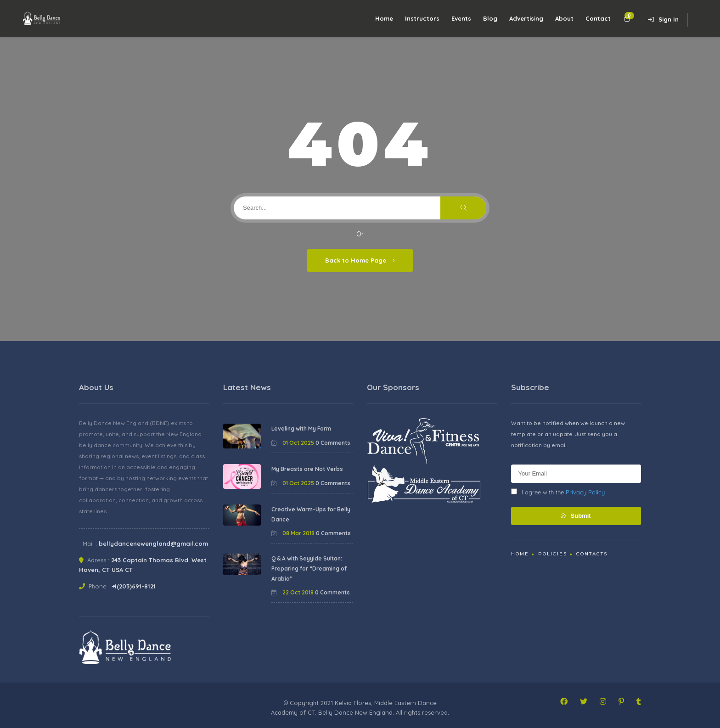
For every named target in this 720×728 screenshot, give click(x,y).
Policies (553, 554)
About (564, 18)
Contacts (592, 554)
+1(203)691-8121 (134, 586)
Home (384, 18)
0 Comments (333, 443)
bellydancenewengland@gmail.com (153, 543)
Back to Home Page (360, 260)
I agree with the (558, 492)
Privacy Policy (585, 492)
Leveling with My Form (301, 428)
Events (461, 18)
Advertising (526, 18)
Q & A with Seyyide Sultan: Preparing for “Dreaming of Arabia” (309, 568)
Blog (490, 18)
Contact (598, 18)
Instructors (422, 18)
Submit (576, 516)
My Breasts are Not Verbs (307, 469)
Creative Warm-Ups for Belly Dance (311, 514)
